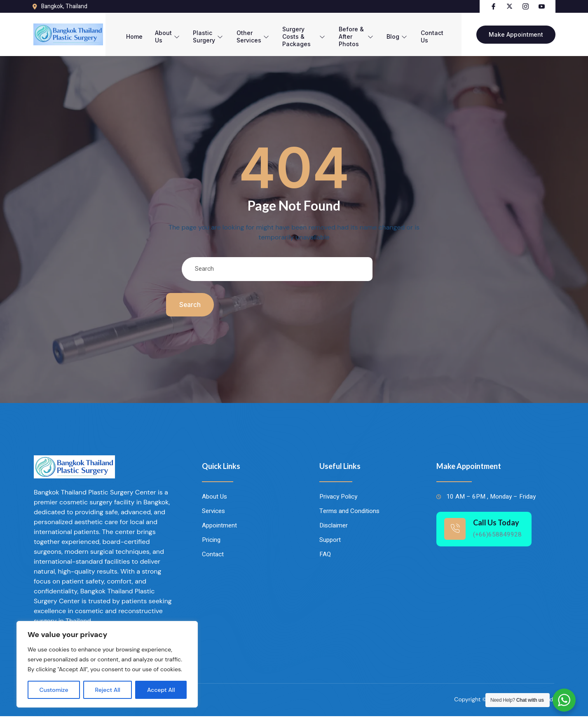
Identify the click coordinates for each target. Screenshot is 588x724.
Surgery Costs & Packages (301, 32)
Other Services (245, 32)
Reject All (108, 690)
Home (121, 32)
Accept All (161, 690)
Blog (406, 32)
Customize (54, 690)
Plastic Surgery (199, 32)
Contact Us (443, 32)
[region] (107, 664)
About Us (157, 32)
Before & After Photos (361, 32)
